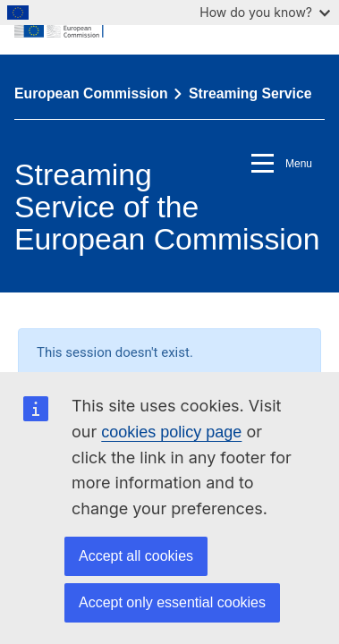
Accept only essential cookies (172, 602)
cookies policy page (171, 432)
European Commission (91, 93)
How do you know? (265, 12)
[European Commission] (169, 27)
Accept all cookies (136, 556)
